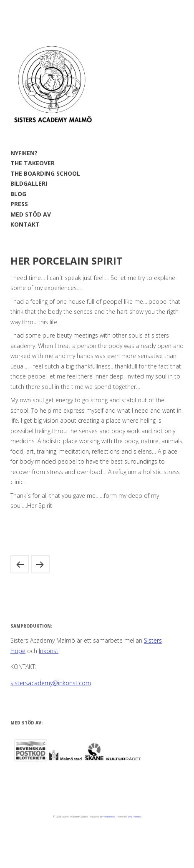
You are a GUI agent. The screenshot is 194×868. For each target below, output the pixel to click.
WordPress (109, 817)
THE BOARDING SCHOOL (45, 173)
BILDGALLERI (29, 183)
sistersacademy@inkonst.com (51, 683)
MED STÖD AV (31, 214)
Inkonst (49, 651)
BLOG (18, 194)
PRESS (19, 204)
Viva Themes (134, 817)
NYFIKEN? (24, 153)
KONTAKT (25, 224)
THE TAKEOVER (33, 163)
